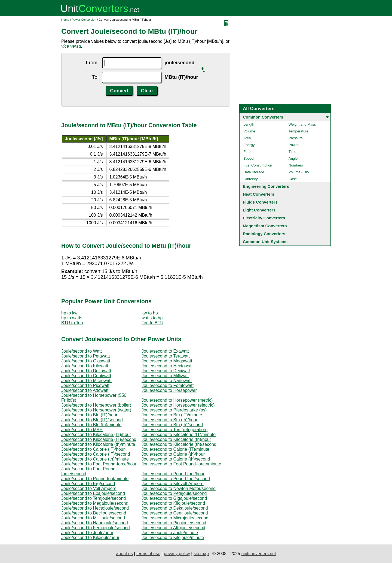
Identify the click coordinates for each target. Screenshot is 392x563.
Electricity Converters (264, 218)
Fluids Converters (260, 202)
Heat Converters (259, 194)
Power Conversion (84, 20)
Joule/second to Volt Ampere (89, 488)
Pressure (296, 138)
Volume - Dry (299, 172)
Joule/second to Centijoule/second (175, 513)
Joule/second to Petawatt (86, 356)
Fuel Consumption (258, 165)
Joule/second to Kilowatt (85, 366)
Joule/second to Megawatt (167, 361)
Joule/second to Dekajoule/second (175, 508)
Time (292, 152)
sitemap (201, 554)
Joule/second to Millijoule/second (93, 518)
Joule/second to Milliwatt (165, 376)
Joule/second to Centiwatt (86, 376)
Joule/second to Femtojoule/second (96, 528)
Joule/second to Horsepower (169, 390)
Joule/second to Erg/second (88, 484)
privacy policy (177, 554)
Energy (249, 145)
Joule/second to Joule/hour (87, 533)
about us (124, 554)
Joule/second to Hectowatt (167, 366)
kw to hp (150, 313)
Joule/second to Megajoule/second (95, 503)
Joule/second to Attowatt (85, 390)
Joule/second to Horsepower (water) (96, 410)
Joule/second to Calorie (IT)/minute (175, 449)
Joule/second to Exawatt (165, 351)
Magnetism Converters (265, 226)
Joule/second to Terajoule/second (94, 498)
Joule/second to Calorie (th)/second (176, 459)
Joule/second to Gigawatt (86, 361)
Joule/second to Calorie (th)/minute (95, 459)
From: (92, 63)
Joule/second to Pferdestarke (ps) (174, 410)
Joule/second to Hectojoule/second (95, 508)
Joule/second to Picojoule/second (174, 523)
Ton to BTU (152, 323)
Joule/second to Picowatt (85, 385)
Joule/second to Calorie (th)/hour (173, 454)
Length (249, 124)
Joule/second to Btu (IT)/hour (89, 415)
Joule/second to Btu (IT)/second (92, 420)
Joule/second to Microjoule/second (175, 518)
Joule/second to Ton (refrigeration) (175, 430)
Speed (249, 158)
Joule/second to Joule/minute (170, 533)
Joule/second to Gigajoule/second (174, 498)
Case (293, 179)
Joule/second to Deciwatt (166, 371)
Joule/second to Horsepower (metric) (177, 400)
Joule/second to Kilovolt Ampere (173, 484)
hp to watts (72, 318)
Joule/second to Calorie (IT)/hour (93, 449)
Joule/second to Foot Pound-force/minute (181, 464)
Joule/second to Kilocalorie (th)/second (179, 444)
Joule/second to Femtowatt (168, 385)
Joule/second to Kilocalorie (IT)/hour (96, 435)
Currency (251, 179)
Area (247, 138)
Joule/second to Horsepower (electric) (178, 405)
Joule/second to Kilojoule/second (173, 503)
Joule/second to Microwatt (86, 381)
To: (96, 77)
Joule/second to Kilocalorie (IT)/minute (179, 435)
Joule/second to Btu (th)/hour (169, 420)
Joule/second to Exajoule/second (93, 493)
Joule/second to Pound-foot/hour (173, 474)
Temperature (298, 131)
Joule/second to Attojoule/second (173, 528)
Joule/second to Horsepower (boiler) (96, 405)
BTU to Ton (72, 323)
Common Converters (263, 117)
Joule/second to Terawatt (166, 356)
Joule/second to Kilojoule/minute (173, 538)
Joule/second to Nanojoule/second (95, 523)
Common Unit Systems (265, 242)
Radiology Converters (264, 234)
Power (294, 145)
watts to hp (152, 318)
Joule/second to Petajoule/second (174, 493)
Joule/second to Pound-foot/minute (95, 479)
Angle (293, 158)
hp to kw (69, 313)
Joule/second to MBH (82, 430)
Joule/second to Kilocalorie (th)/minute (98, 444)
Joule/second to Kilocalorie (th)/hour (176, 439)
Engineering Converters (266, 186)
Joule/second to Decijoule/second (94, 513)
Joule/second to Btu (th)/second (172, 425)
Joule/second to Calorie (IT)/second (96, 454)
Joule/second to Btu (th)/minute (91, 425)
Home (65, 20)
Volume (249, 131)
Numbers (296, 165)
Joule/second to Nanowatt (167, 381)
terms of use (148, 554)
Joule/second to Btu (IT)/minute (172, 415)
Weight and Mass (302, 124)
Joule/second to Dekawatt (86, 371)
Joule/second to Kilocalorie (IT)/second (99, 439)
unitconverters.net (258, 554)
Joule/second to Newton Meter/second (179, 488)
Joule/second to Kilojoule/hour (90, 538)
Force (248, 152)
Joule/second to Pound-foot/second (176, 479)
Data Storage (254, 172)
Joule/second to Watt (82, 351)
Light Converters (259, 210)
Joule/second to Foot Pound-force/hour (99, 464)
